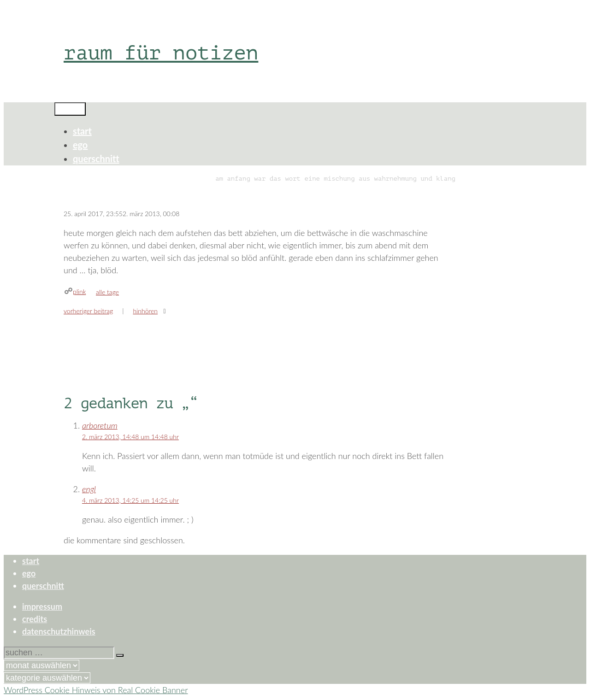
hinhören (145, 311)
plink (79, 291)
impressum (42, 606)
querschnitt (96, 159)
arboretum (100, 425)
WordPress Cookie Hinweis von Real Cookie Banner (96, 690)
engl (89, 489)
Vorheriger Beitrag (88, 311)
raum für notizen (161, 53)
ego (80, 145)
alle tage (107, 292)
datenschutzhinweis (59, 631)
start (82, 131)
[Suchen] (120, 655)
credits (35, 619)
